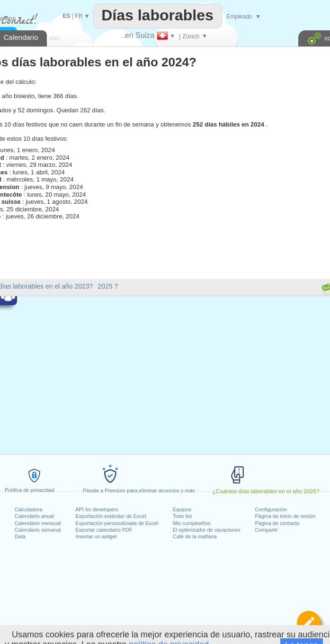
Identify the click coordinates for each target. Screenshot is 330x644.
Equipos (182, 509)
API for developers (97, 509)
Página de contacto (277, 523)
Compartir (267, 530)
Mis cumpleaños (192, 523)
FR (79, 16)
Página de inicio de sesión (285, 516)
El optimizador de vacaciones (207, 530)
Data (20, 536)
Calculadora (29, 509)
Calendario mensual (38, 523)
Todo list (182, 516)
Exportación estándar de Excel (111, 516)
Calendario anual (34, 516)
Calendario (21, 37)
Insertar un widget (96, 536)
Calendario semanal (38, 530)
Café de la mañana (195, 536)
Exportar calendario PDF (104, 530)
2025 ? (108, 286)
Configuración (271, 509)
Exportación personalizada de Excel (117, 523)
